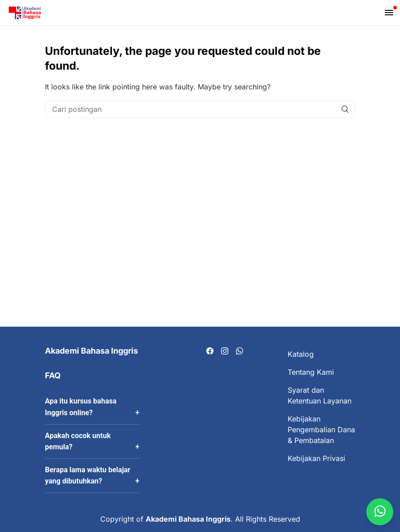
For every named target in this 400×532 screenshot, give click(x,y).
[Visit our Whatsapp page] (240, 351)
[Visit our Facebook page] (210, 351)
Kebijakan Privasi (316, 458)
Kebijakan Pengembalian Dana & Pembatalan (321, 430)
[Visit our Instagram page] (225, 351)
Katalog (301, 354)
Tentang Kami (311, 372)
